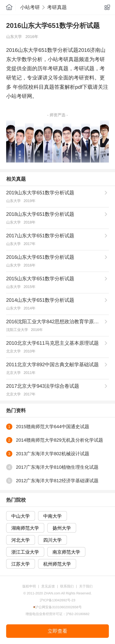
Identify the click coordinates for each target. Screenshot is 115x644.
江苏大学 (21, 564)
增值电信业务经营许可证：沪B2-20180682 (57, 614)
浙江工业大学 (25, 552)
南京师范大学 (66, 552)
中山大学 (21, 516)
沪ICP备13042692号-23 (57, 600)
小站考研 (30, 7)
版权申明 (29, 586)
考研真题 (57, 7)
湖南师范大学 (25, 528)
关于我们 (86, 586)
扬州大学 (62, 528)
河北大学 (21, 540)
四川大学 (52, 540)
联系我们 (67, 586)
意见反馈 (48, 586)
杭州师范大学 (57, 564)
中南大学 (52, 516)
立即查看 (57, 631)
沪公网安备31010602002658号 (58, 607)
